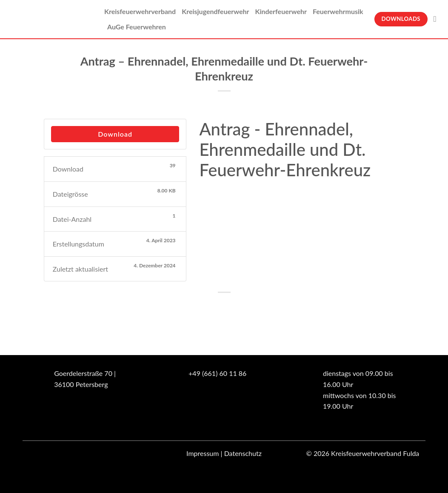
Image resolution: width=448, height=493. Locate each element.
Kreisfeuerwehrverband (140, 11)
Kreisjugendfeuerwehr (215, 11)
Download (115, 134)
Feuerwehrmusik (338, 11)
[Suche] (438, 19)
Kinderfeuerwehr (281, 11)
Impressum (203, 453)
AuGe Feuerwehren (137, 27)
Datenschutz (243, 453)
